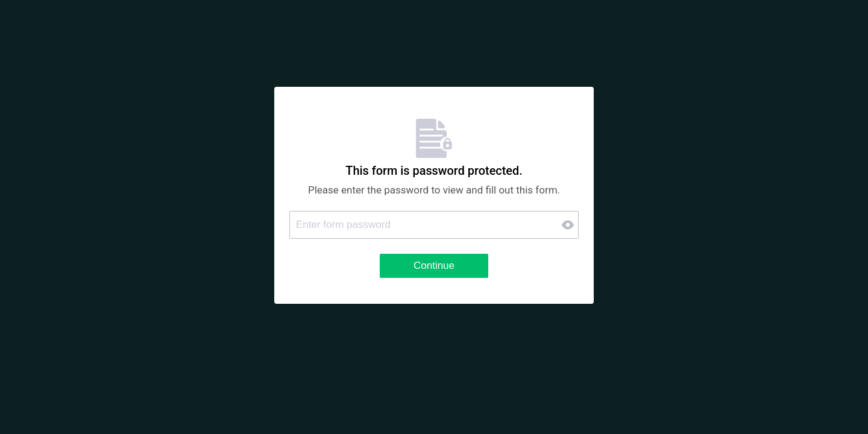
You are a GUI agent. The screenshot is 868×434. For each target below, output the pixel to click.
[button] (569, 225)
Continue (434, 266)
